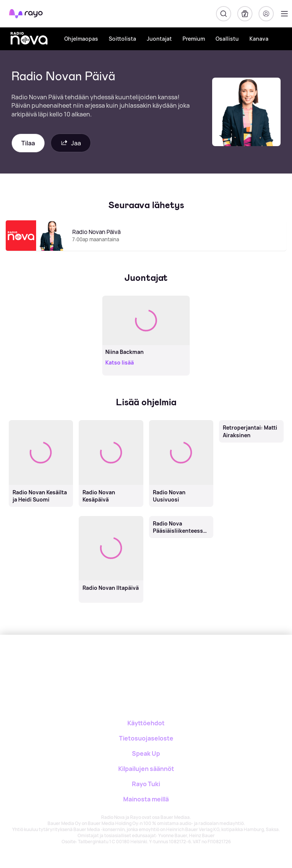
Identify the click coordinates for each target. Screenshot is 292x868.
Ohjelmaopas (81, 39)
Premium (194, 39)
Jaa (71, 143)
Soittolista (122, 39)
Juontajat (159, 39)
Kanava (259, 39)
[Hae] (224, 14)
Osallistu (227, 39)
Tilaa (28, 143)
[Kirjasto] (245, 14)
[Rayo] (116, 661)
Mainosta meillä (146, 799)
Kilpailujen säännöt (146, 769)
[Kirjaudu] (266, 14)
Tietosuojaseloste (146, 738)
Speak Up (146, 753)
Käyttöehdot (146, 723)
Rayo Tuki (146, 784)
